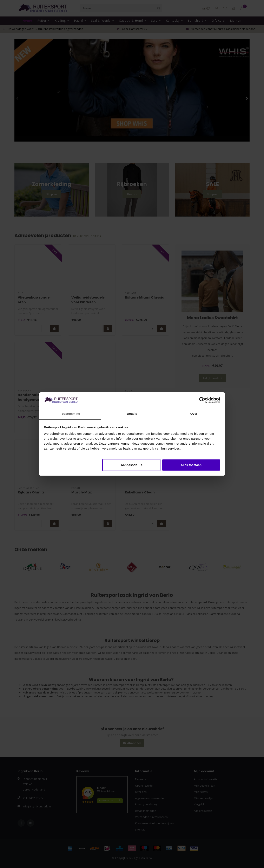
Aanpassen (132, 465)
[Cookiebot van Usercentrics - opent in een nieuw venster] (202, 400)
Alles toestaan (191, 465)
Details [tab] (132, 414)
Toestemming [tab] (70, 414)
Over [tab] (194, 414)
